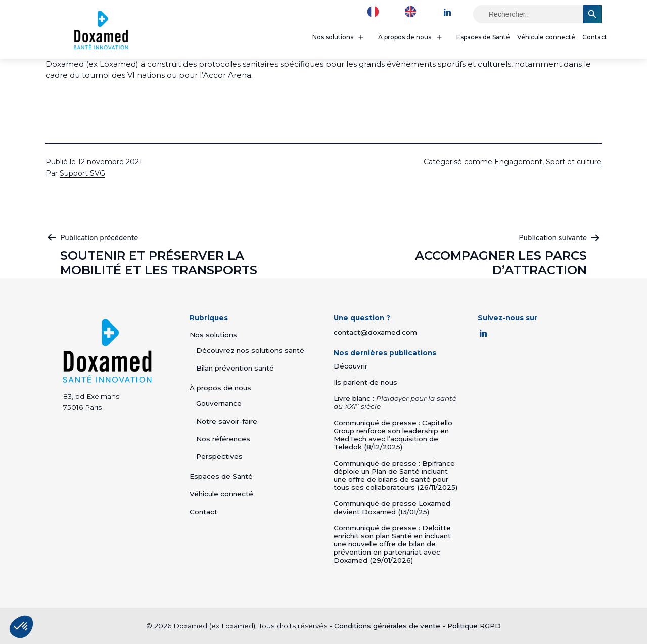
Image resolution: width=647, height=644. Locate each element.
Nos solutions (333, 37)
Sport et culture (574, 162)
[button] (21, 627)
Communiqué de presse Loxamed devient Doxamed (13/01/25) (392, 508)
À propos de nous (405, 37)
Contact (595, 37)
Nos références (223, 439)
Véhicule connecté (546, 37)
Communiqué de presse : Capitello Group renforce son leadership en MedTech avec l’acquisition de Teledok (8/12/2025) (393, 435)
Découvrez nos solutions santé (250, 350)
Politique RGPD (474, 626)
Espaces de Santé (483, 37)
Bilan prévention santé (235, 368)
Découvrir (351, 366)
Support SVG (82, 173)
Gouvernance (219, 403)
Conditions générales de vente (387, 626)
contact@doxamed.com (375, 332)
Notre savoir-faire (227, 421)
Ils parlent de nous (365, 382)
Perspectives (219, 456)
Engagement (518, 162)
